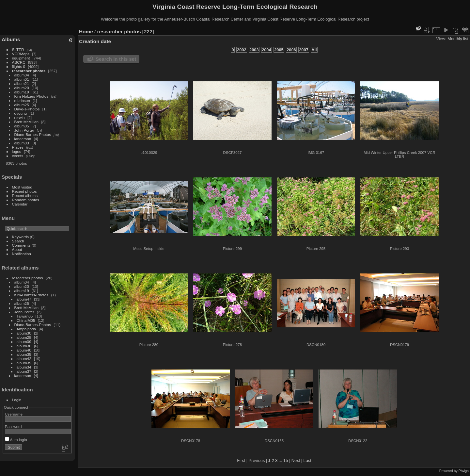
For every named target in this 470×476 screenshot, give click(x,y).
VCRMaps (21, 54)
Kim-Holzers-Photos (31, 96)
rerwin (20, 117)
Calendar (20, 204)
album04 (22, 75)
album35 (24, 354)
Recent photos (24, 191)
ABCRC (19, 62)
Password (13, 427)
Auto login (16, 440)
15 (286, 460)
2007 (304, 50)
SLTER (18, 49)
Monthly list (458, 39)
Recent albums (25, 196)
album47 (24, 299)
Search (18, 241)
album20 (22, 88)
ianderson (23, 139)
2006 (291, 50)
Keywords (21, 237)
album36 (24, 346)
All (314, 50)
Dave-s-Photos (27, 109)
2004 (266, 50)
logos (17, 151)
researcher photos (29, 71)
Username (14, 414)
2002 (242, 50)
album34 (24, 367)
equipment (21, 58)
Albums (11, 39)
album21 (22, 83)
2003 (254, 50)
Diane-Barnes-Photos (33, 134)
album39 (24, 363)
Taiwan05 (25, 316)
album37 (24, 371)
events (18, 156)
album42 (24, 359)
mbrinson (22, 100)
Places (18, 147)
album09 (24, 342)
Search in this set (116, 59)
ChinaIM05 (26, 320)
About (17, 249)
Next (296, 460)
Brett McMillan (27, 122)
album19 (22, 92)
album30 (24, 333)
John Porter (24, 130)
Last (307, 460)
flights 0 (19, 66)
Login (17, 400)
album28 (24, 337)
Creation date (95, 41)
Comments (21, 245)
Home (86, 32)
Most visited (22, 187)
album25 (22, 105)
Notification (22, 254)
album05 (22, 126)
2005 (279, 50)
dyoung (21, 113)
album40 (24, 350)
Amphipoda (26, 329)
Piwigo (464, 471)
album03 (22, 143)
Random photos (26, 200)
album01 (22, 79)
